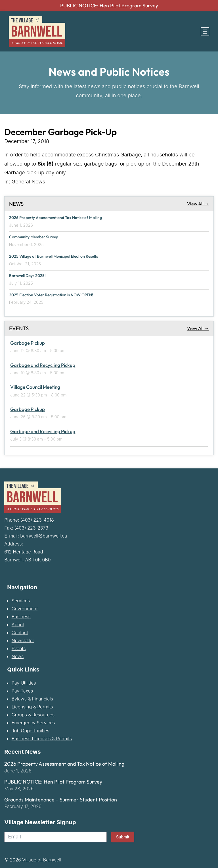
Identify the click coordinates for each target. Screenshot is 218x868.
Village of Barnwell (42, 859)
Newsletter (23, 640)
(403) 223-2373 (31, 527)
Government (25, 608)
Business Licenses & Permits (42, 738)
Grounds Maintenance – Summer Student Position (61, 799)
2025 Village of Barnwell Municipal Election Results (55, 256)
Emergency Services (33, 722)
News (18, 656)
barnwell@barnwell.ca (44, 535)
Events (19, 648)
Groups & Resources (33, 714)
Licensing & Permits (32, 706)
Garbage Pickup (28, 342)
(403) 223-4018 (37, 519)
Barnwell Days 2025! (28, 275)
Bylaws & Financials (32, 698)
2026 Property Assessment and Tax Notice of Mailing (57, 218)
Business (21, 616)
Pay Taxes (22, 690)
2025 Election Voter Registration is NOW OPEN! (53, 295)
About (18, 624)
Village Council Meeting (35, 387)
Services (21, 600)
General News (28, 182)
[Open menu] (205, 32)
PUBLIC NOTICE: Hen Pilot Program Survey (109, 6)
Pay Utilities (24, 682)
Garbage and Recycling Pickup (43, 364)
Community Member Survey (35, 237)
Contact (20, 632)
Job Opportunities (31, 730)
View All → (198, 204)
